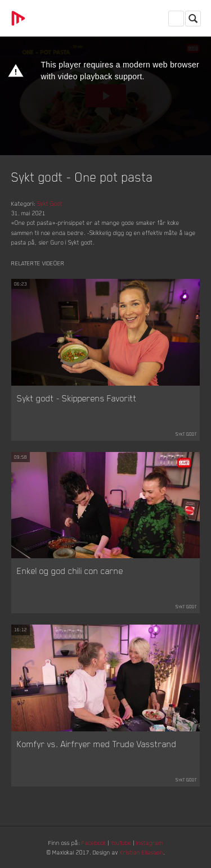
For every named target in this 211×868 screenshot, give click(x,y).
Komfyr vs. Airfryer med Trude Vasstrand (97, 744)
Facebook (94, 842)
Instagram (150, 842)
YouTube (121, 842)
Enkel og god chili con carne (70, 571)
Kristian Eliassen (142, 852)
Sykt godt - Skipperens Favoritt (77, 398)
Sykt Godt (50, 203)
